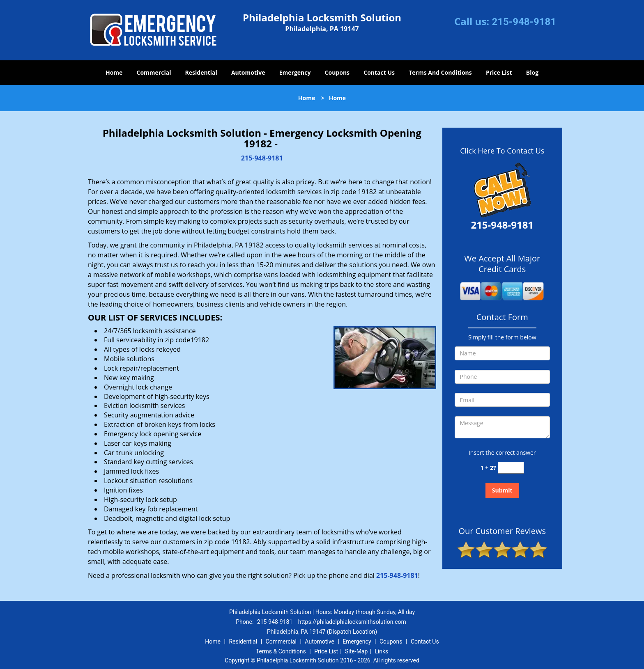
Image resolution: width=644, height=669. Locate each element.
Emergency (295, 72)
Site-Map (356, 651)
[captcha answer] (511, 468)
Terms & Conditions (281, 651)
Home (114, 72)
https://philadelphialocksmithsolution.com (352, 622)
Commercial (154, 72)
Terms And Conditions (440, 72)
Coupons (337, 72)
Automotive (248, 72)
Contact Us (379, 72)
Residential (201, 72)
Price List (499, 72)
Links (381, 651)
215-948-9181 (524, 22)
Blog (532, 72)
